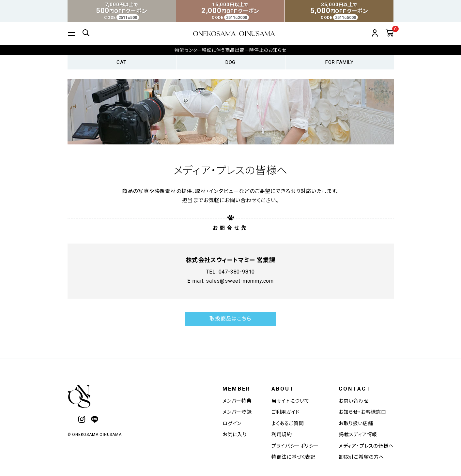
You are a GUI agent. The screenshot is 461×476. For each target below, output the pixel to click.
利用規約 (282, 435)
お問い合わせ (354, 401)
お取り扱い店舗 (356, 424)
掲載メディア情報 (358, 435)
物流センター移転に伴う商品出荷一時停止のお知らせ (230, 50)
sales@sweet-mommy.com (240, 295)
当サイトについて (290, 401)
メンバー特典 (237, 401)
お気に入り (235, 435)
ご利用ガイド (286, 412)
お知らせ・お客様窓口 (362, 412)
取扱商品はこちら (230, 332)
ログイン (232, 424)
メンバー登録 (237, 412)
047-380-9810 (237, 285)
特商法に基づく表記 (293, 457)
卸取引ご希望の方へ (361, 457)
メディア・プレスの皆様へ (366, 446)
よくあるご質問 (288, 424)
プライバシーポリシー (295, 446)
